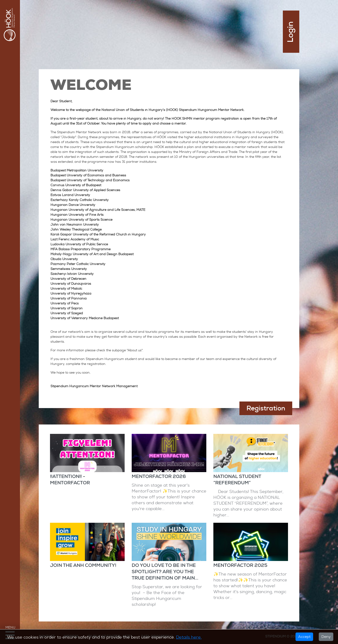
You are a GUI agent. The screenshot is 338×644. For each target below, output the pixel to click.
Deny (326, 637)
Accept (304, 637)
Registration (266, 408)
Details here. (189, 637)
